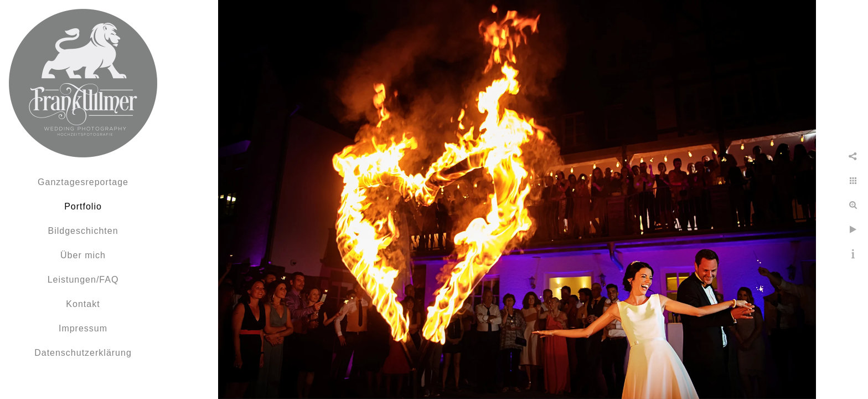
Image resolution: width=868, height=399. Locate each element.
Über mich (83, 255)
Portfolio (83, 206)
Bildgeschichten (83, 231)
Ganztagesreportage (83, 182)
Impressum (83, 328)
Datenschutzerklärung (83, 353)
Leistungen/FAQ (83, 280)
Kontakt (83, 304)
